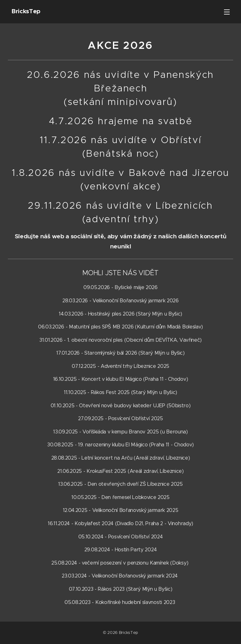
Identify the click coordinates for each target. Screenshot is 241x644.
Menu (227, 12)
